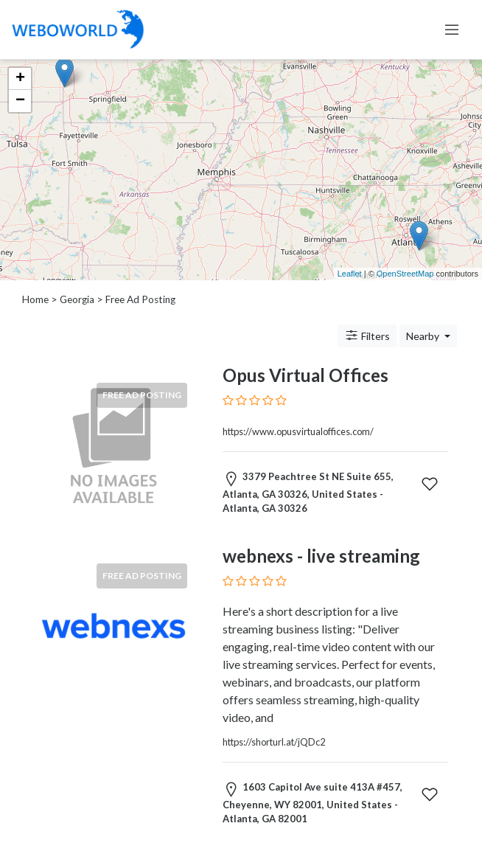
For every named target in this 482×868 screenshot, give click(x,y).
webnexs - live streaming (321, 556)
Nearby (424, 336)
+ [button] (20, 79)
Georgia (77, 299)
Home (35, 299)
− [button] (20, 101)
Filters (367, 336)
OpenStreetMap (405, 274)
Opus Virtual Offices (305, 375)
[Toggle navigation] (452, 29)
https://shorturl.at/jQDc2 (274, 742)
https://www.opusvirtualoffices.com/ (298, 431)
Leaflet (350, 274)
